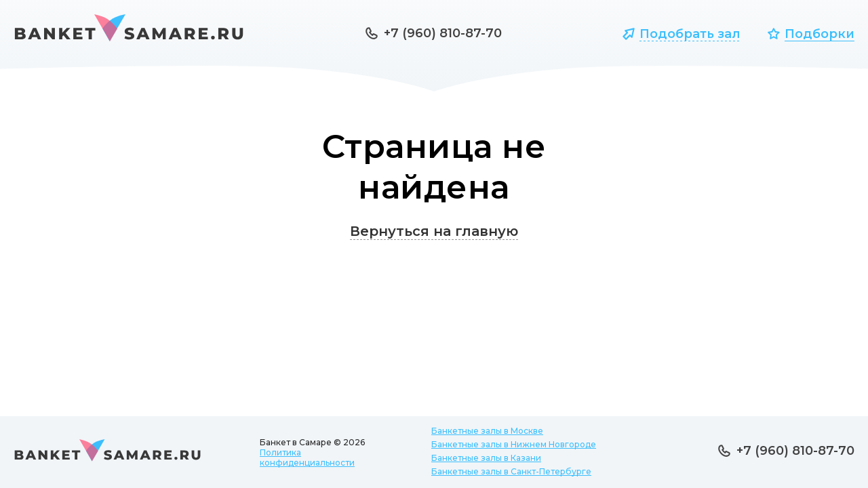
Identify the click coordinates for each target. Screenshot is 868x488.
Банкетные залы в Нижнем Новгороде (514, 444)
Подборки (820, 34)
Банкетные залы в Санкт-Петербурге (511, 471)
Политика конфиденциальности (307, 457)
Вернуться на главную (434, 231)
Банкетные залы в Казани (486, 458)
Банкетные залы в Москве (487, 431)
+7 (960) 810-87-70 (443, 33)
